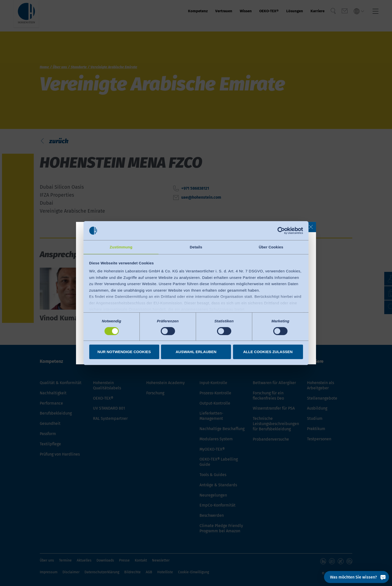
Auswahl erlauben (196, 352)
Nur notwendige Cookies (124, 352)
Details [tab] (196, 247)
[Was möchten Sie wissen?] (356, 577)
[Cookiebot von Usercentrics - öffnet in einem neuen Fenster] (281, 230)
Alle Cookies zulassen (268, 352)
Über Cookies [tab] (271, 247)
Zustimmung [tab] (121, 247)
